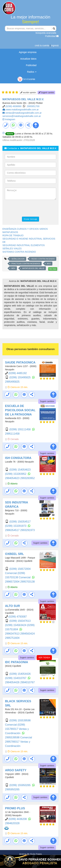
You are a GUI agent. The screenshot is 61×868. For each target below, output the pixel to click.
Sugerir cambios (47, 401)
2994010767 (27, 682)
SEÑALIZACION (18, 259)
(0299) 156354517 (20, 522)
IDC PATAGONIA (17, 662)
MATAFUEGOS (10, 232)
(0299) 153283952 (16, 474)
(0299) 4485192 (17, 373)
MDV (13, 268)
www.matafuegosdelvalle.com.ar (22, 110)
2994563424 (27, 634)
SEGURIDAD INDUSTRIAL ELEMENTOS (24, 245)
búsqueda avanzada (46, 33)
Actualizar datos (28, 59)
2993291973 (27, 530)
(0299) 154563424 (16, 625)
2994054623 (13, 478)
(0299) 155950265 (20, 785)
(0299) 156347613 (20, 621)
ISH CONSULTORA (18, 458)
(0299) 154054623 (20, 470)
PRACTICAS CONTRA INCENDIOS (26, 264)
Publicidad (52, 36)
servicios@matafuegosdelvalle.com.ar (22, 116)
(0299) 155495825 (20, 377)
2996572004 (13, 582)
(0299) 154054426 (20, 674)
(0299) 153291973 (16, 526)
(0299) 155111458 (20, 429)
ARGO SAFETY (16, 770)
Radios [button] (32, 72)
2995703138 (27, 582)
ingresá (55, 45)
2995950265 (12, 789)
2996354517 (13, 530)
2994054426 (13, 682)
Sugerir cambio (46, 93)
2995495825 (12, 382)
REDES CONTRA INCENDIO (43, 259)
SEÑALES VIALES (12, 249)
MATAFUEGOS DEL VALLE (33, 268)
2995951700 (33, 106)
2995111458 (12, 434)
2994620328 (12, 823)
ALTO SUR (12, 606)
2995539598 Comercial (18, 737)
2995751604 (12, 638)
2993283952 (27, 478)
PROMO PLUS (15, 808)
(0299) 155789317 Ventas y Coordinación (17, 729)
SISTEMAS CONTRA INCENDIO (19, 252)
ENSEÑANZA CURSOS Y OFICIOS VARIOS (25, 229)
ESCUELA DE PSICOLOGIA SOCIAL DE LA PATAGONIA (20, 410)
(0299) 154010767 (16, 678)
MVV (49, 264)
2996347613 (13, 634)
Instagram (10, 119)
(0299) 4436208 (18, 819)
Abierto (12, 484)
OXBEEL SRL (14, 554)
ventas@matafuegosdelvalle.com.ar (24, 113)
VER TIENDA (44, 658)
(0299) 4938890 (13, 106)
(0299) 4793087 (17, 617)
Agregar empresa (28, 52)
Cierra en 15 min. (18, 387)
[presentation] (30, 209)
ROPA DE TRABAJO (13, 235)
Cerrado (13, 439)
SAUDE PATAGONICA (20, 362)
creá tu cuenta (42, 45)
